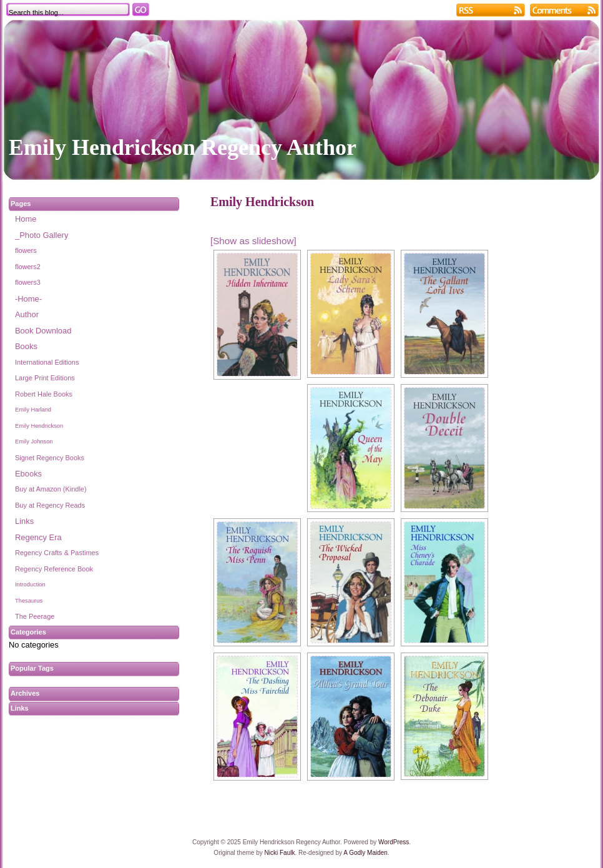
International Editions (47, 362)
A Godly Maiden (365, 853)
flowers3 (28, 282)
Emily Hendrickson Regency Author (183, 147)
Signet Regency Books (50, 458)
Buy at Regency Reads (50, 505)
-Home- (28, 299)
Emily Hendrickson (39, 426)
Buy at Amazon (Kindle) (51, 489)
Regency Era (38, 537)
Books (26, 346)
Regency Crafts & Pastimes (57, 553)
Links (24, 521)
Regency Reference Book (54, 569)
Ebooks (28, 474)
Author (27, 314)
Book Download (43, 331)
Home (26, 219)
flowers (26, 250)
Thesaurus (29, 601)
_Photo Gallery (42, 235)
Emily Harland (33, 410)
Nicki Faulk (280, 853)
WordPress (394, 842)
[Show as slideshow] (253, 241)
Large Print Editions (45, 378)
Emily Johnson (34, 441)
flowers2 (28, 267)
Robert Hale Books (44, 394)
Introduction (30, 584)
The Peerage (35, 616)
